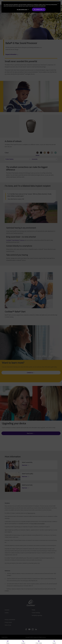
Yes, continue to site (38, 9)
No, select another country (22, 9)
